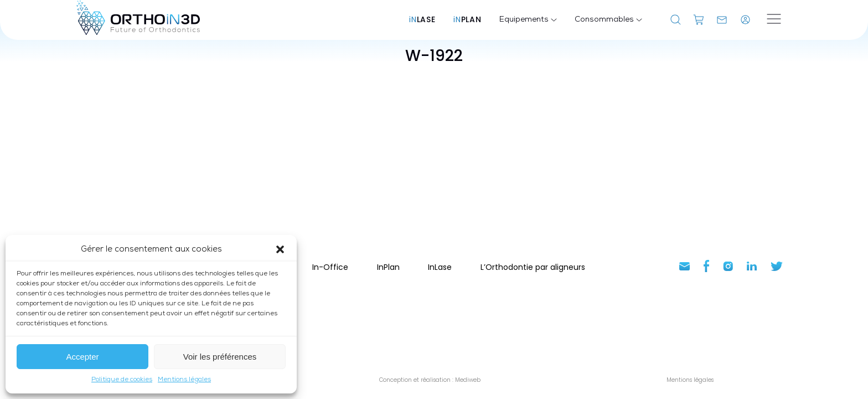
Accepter (82, 357)
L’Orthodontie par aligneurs (533, 267)
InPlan (388, 267)
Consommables (608, 20)
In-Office (330, 267)
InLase (440, 267)
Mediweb (467, 380)
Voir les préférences (220, 357)
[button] (280, 249)
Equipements (528, 20)
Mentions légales (184, 380)
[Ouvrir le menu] (774, 20)
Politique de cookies (122, 380)
